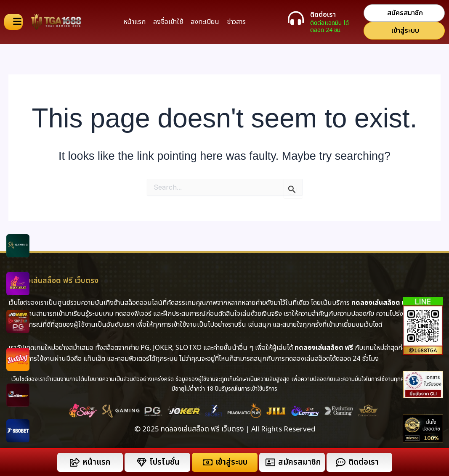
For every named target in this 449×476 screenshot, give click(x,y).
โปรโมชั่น (165, 462)
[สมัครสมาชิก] (270, 462)
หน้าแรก (134, 22)
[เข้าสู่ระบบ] (208, 462)
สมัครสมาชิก (299, 462)
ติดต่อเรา (323, 15)
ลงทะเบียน (205, 22)
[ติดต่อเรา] (296, 18)
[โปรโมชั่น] (142, 462)
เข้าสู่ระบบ (231, 462)
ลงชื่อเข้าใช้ (168, 22)
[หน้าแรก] (75, 462)
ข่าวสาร (236, 22)
